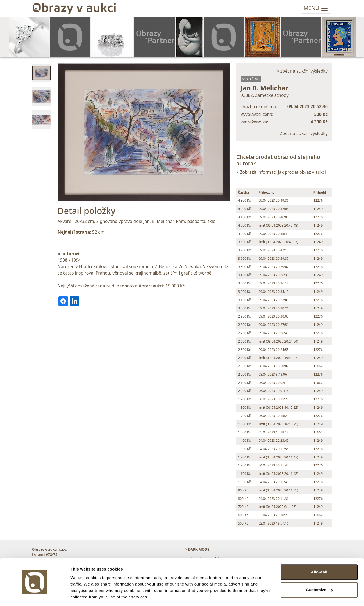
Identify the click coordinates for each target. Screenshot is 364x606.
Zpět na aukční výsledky (304, 133)
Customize (319, 573)
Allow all (319, 556)
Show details (83, 595)
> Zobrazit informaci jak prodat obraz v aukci (281, 172)
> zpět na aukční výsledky (302, 71)
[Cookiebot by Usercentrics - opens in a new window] (35, 596)
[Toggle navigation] (316, 8)
